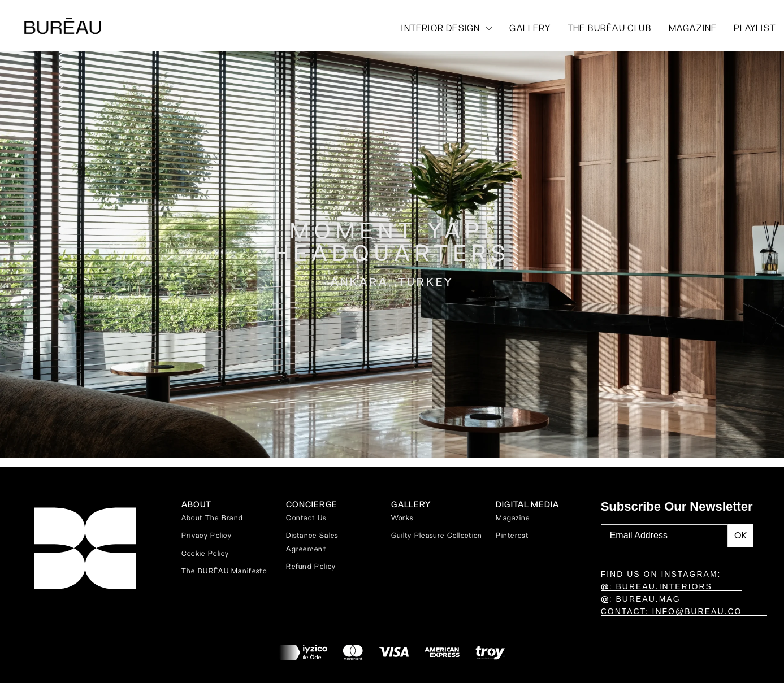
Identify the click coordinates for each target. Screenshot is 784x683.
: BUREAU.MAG (641, 599)
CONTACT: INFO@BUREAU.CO (672, 611)
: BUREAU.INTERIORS (657, 586)
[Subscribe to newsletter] (741, 536)
